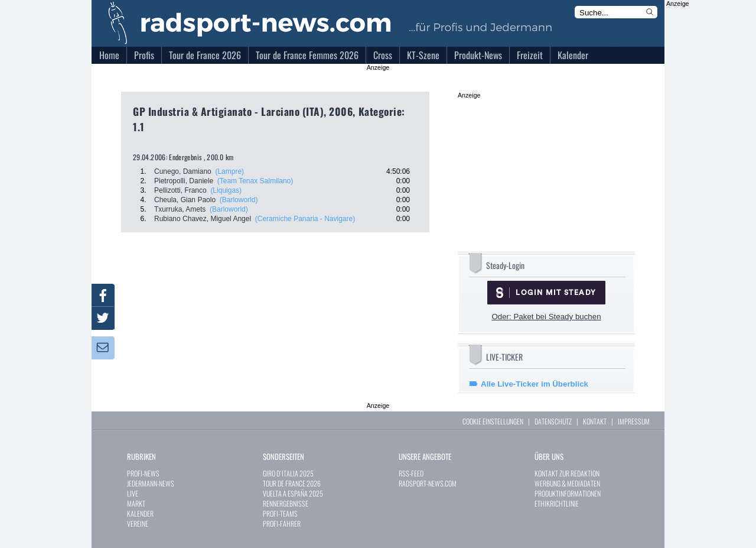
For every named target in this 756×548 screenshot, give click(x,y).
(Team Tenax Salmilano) (255, 181)
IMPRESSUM (634, 421)
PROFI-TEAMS (280, 513)
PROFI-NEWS (143, 473)
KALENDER (140, 513)
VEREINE (138, 523)
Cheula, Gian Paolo (185, 200)
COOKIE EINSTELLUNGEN (493, 421)
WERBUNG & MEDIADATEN (567, 483)
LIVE (133, 493)
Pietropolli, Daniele (184, 181)
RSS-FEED (411, 473)
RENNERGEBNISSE (286, 503)
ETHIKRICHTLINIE (557, 503)
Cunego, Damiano (183, 171)
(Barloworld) (239, 200)
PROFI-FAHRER (282, 523)
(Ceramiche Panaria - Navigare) (305, 219)
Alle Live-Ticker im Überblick (535, 384)
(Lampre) (229, 171)
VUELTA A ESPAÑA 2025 (293, 493)
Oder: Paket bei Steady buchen (546, 317)
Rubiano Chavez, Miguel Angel (203, 219)
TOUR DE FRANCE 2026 (292, 483)
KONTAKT (595, 421)
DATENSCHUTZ (553, 421)
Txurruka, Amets (180, 209)
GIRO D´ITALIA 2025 (288, 473)
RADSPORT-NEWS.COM (428, 483)
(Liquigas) (226, 190)
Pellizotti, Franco (180, 190)
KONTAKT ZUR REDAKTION (567, 473)
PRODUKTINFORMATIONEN (568, 493)
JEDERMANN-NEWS (151, 483)
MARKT (136, 503)
